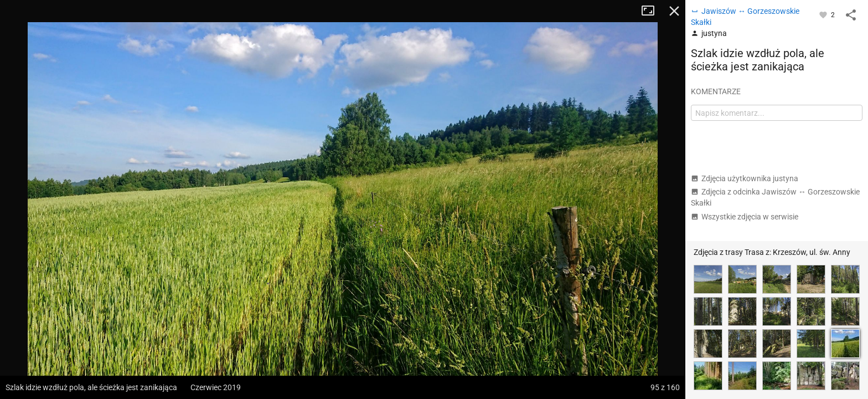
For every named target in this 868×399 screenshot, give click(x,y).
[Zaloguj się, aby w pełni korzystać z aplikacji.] (824, 14)
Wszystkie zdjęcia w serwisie (745, 217)
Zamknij (674, 11)
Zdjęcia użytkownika (745, 178)
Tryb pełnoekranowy (652, 11)
